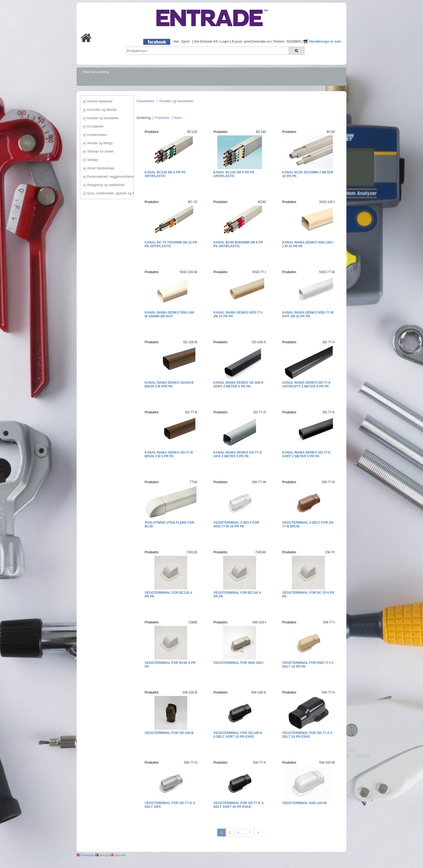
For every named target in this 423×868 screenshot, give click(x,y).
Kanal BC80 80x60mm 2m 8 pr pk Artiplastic (238, 244)
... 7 (248, 832)
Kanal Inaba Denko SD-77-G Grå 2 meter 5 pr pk (238, 454)
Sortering (144, 118)
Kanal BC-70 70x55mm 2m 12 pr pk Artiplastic (171, 244)
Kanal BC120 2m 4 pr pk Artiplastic (165, 174)
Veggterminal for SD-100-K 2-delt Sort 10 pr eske (238, 735)
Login (225, 42)
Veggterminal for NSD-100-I (238, 663)
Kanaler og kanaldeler (103, 118)
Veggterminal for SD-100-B (169, 733)
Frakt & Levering (96, 72)
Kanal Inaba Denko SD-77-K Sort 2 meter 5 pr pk (306, 454)
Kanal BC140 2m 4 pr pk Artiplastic (234, 174)
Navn (178, 118)
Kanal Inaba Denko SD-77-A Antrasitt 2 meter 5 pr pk (306, 385)
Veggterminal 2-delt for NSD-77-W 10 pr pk (236, 524)
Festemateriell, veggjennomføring (110, 177)
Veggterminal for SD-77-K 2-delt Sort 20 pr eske (239, 805)
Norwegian (86, 855)
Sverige (102, 855)
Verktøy (93, 160)
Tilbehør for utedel (100, 152)
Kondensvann (97, 135)
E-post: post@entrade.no (251, 42)
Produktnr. (162, 118)
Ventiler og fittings (100, 143)
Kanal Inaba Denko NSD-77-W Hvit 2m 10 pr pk (308, 314)
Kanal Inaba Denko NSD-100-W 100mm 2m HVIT (170, 314)
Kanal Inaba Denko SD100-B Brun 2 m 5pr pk (169, 385)
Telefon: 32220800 (287, 42)
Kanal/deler (145, 101)
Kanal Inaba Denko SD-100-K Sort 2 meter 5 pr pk (238, 385)
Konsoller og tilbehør (102, 110)
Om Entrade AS (206, 42)
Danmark (118, 855)
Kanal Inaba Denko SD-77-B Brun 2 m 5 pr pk (169, 454)
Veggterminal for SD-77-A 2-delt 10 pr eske (308, 735)
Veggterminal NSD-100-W (304, 803)
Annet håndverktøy (101, 168)
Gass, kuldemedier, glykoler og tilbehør (110, 193)
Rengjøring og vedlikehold (106, 185)
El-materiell (95, 126)
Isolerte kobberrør (100, 101)
